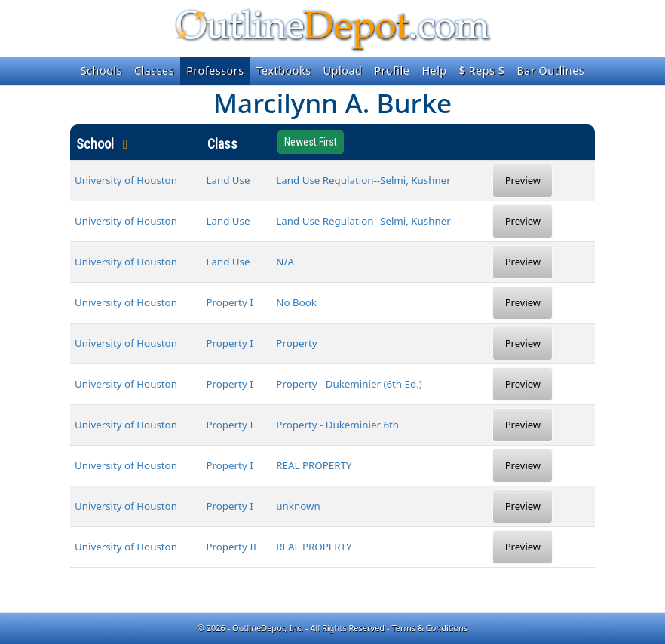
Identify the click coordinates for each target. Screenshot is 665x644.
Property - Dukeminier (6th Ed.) (349, 384)
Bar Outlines (550, 71)
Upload (343, 71)
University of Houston (126, 180)
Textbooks (284, 71)
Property (296, 343)
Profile (392, 71)
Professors (215, 71)
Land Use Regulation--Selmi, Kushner (363, 180)
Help (434, 71)
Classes (154, 71)
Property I (229, 302)
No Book (296, 302)
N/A (285, 262)
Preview (523, 180)
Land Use (228, 180)
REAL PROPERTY (314, 465)
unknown (298, 506)
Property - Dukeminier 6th (337, 425)
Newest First (311, 142)
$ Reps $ (482, 71)
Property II (231, 547)
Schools (101, 71)
